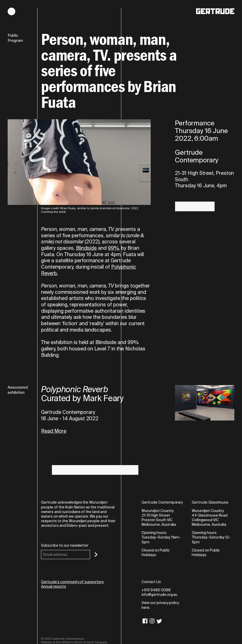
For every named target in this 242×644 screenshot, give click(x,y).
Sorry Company (97, 642)
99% (113, 248)
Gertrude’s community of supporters (72, 582)
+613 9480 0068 (156, 590)
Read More (54, 431)
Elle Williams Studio (69, 642)
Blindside (86, 248)
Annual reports (53, 586)
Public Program (15, 38)
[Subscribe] (96, 555)
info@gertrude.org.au (159, 595)
